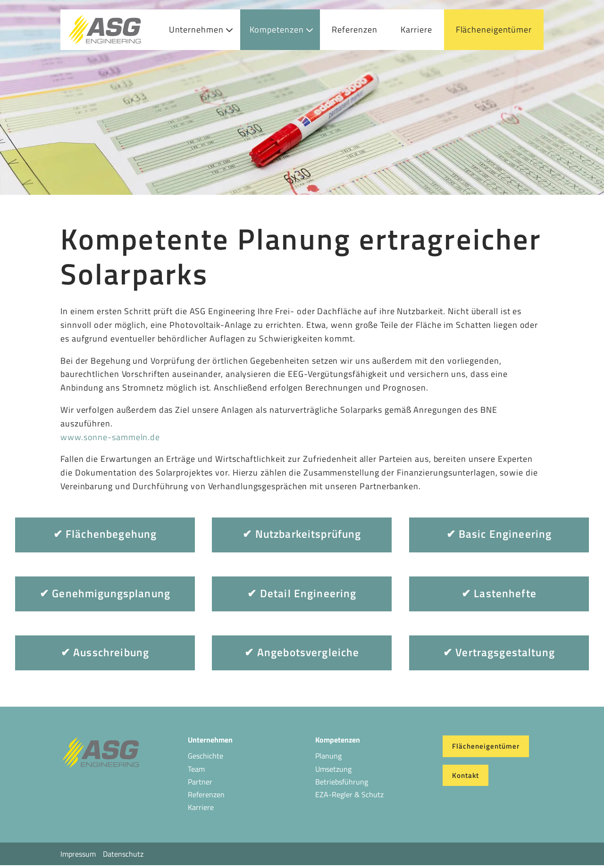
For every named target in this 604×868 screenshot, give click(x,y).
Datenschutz (123, 854)
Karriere (416, 29)
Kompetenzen (277, 29)
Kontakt (466, 775)
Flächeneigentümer (494, 29)
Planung (328, 756)
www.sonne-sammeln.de (110, 437)
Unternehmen (196, 29)
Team (196, 769)
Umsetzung (333, 769)
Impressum (78, 854)
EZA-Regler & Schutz (349, 794)
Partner (200, 782)
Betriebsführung (342, 782)
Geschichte (206, 756)
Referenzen (354, 29)
